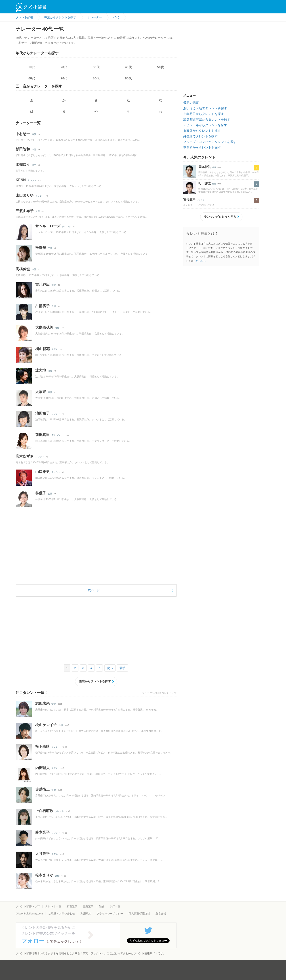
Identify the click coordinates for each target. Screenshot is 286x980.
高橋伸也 (23, 269)
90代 (128, 78)
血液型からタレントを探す (202, 131)
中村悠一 (23, 134)
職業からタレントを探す (95, 681)
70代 (64, 78)
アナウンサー (58, 435)
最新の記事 (191, 103)
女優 (38, 211)
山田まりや (25, 195)
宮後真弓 (189, 200)
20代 (64, 67)
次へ (110, 668)
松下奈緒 (42, 746)
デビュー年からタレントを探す (205, 125)
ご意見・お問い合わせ (62, 914)
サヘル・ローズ (48, 226)
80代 (96, 78)
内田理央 (42, 768)
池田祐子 (42, 413)
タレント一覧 (53, 906)
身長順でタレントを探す (200, 136)
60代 (32, 78)
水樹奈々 (23, 165)
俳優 (54, 285)
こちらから (200, 261)
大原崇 (41, 392)
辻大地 (41, 370)
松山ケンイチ (46, 725)
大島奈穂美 (44, 327)
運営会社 (161, 914)
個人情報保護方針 (139, 914)
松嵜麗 (41, 248)
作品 (101, 906)
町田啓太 (205, 183)
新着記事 (72, 906)
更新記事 (88, 906)
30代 (96, 67)
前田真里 (42, 435)
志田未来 (42, 703)
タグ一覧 (115, 906)
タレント (32, 180)
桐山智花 (42, 349)
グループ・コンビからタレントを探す (210, 142)
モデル (55, 349)
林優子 (41, 493)
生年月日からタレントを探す (204, 114)
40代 (128, 67)
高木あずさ (25, 456)
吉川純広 (42, 284)
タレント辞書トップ (28, 906)
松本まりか (44, 875)
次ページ (94, 590)
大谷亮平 (42, 854)
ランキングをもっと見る (220, 217)
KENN (21, 180)
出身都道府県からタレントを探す (207, 119)
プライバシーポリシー (110, 914)
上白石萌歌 (44, 811)
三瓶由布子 (25, 211)
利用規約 (86, 914)
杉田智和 (23, 149)
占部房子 (42, 306)
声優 (34, 134)
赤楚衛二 (42, 789)
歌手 (34, 165)
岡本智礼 (205, 167)
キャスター (202, 200)
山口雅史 (42, 472)
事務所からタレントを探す (202, 147)
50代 (160, 67)
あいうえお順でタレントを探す (205, 108)
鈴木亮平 (42, 832)
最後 (122, 668)
